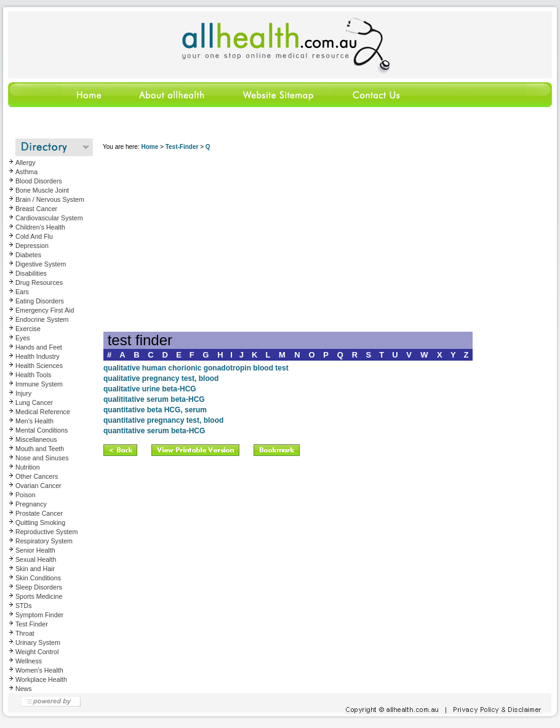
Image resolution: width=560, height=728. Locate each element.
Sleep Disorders (39, 587)
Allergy (26, 162)
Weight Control (37, 652)
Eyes (23, 338)
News (24, 689)
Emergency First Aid (45, 310)
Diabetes (28, 255)
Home (150, 147)
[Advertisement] (288, 246)
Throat (25, 633)
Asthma (26, 172)
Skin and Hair (35, 569)
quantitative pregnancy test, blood (163, 420)
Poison (26, 495)
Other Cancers (37, 476)
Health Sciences (39, 366)
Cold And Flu (34, 236)
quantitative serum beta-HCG (154, 431)
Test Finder (32, 624)
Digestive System (41, 264)
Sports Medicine (39, 596)
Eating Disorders (40, 301)
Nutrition (28, 467)
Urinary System (38, 642)
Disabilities (31, 273)
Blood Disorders (39, 181)
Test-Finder (182, 147)
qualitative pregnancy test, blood (161, 378)
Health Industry (38, 356)
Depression (32, 246)
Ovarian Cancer (38, 486)
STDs (24, 606)
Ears (22, 292)
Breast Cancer (36, 209)
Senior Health (35, 550)
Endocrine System (42, 319)
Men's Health (34, 421)
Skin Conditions (38, 578)
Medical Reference (43, 412)
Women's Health (39, 670)
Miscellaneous (36, 439)
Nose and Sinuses (42, 458)
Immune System (39, 384)
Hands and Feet (39, 347)
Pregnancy (31, 504)
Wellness (29, 661)
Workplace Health (41, 679)
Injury (23, 393)
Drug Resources (39, 282)
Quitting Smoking (40, 522)
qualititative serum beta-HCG (154, 399)
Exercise (28, 329)
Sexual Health (36, 559)
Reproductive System (46, 532)
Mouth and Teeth (40, 449)
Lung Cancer (34, 402)
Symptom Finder (39, 615)
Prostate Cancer (39, 513)
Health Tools (33, 375)
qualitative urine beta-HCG (150, 389)
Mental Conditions (42, 430)
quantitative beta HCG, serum (155, 410)
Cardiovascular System (49, 218)
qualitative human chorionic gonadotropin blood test (196, 368)
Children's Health (40, 227)
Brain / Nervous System (50, 199)
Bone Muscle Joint (42, 190)
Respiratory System (44, 541)
